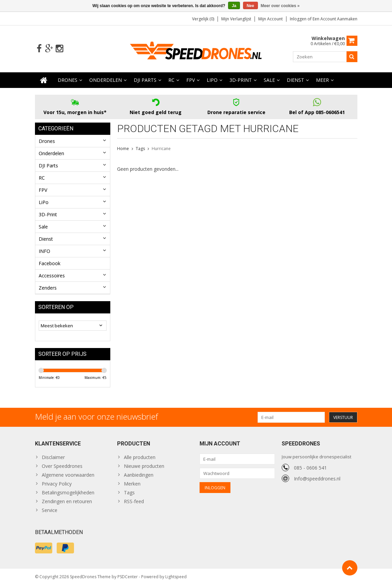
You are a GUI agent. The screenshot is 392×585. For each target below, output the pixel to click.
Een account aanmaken (335, 19)
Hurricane (161, 149)
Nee (250, 6)
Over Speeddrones (62, 466)
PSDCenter (128, 577)
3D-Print (241, 80)
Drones (68, 80)
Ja (234, 6)
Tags (140, 149)
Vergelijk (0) (203, 19)
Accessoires (52, 276)
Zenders (48, 288)
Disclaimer (53, 457)
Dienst (295, 80)
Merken (132, 484)
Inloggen (299, 19)
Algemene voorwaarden (68, 475)
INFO (44, 251)
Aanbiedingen (139, 475)
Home (123, 149)
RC (171, 80)
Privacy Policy (57, 484)
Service (50, 510)
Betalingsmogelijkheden (68, 492)
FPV (191, 80)
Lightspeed (176, 577)
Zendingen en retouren (67, 501)
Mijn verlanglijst (236, 19)
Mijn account (270, 19)
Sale (269, 80)
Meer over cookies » (280, 6)
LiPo (212, 80)
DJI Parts (145, 80)
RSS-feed (134, 501)
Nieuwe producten (144, 466)
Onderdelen (106, 80)
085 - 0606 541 (310, 468)
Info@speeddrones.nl (317, 479)
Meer (322, 80)
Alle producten (140, 457)
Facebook (50, 263)
